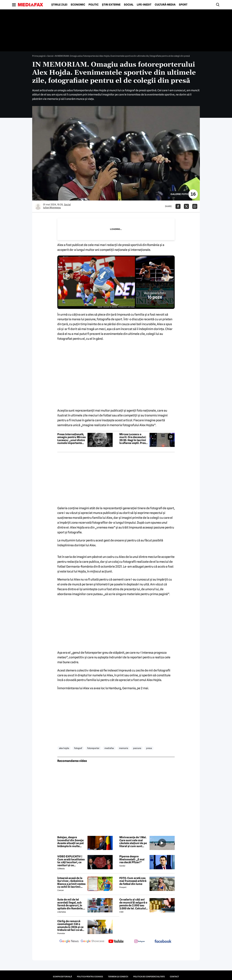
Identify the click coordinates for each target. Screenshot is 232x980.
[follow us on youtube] (116, 942)
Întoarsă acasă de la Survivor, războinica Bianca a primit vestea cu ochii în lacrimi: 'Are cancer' (71, 883)
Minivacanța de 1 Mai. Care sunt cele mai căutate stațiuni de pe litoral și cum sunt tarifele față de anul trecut (133, 842)
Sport (183, 5)
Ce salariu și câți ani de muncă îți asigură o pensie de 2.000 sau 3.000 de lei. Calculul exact (133, 904)
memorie (124, 748)
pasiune (137, 748)
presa (149, 748)
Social (129, 5)
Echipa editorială (62, 977)
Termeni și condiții (118, 977)
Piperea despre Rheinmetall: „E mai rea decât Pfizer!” (132, 859)
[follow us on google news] (69, 942)
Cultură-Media (165, 5)
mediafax (109, 748)
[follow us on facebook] (163, 941)
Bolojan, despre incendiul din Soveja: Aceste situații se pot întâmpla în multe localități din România (71, 842)
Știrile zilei (59, 5)
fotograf (78, 748)
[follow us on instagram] (139, 942)
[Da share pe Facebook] (178, 206)
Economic (78, 5)
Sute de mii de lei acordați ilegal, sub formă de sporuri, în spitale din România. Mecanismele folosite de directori (71, 904)
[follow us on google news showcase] (93, 942)
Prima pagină (39, 56)
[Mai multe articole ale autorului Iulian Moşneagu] (38, 206)
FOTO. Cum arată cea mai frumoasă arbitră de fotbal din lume (133, 881)
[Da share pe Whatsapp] (195, 206)
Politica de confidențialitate (149, 977)
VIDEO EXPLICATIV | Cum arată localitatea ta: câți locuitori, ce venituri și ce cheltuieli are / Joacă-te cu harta (71, 861)
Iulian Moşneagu (52, 208)
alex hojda (64, 748)
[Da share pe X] (186, 206)
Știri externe (111, 5)
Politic (94, 5)
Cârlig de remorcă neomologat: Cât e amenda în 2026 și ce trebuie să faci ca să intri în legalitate (70, 926)
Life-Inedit (144, 5)
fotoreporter (93, 748)
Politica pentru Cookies (90, 977)
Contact (174, 977)
